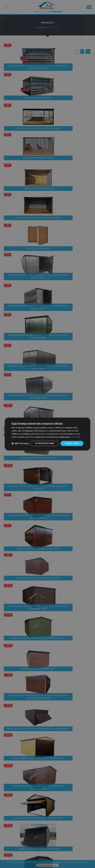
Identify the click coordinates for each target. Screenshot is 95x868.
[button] (20, 448)
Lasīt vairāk (76, 435)
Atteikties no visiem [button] (43, 441)
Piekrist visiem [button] (72, 441)
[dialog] (47, 434)
